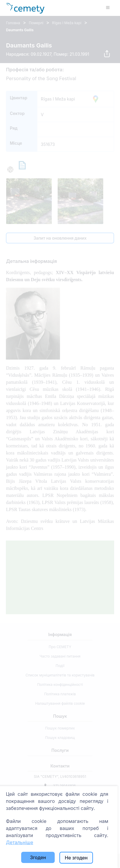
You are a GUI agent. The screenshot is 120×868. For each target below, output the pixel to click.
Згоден (38, 857)
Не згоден (76, 858)
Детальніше (20, 842)
